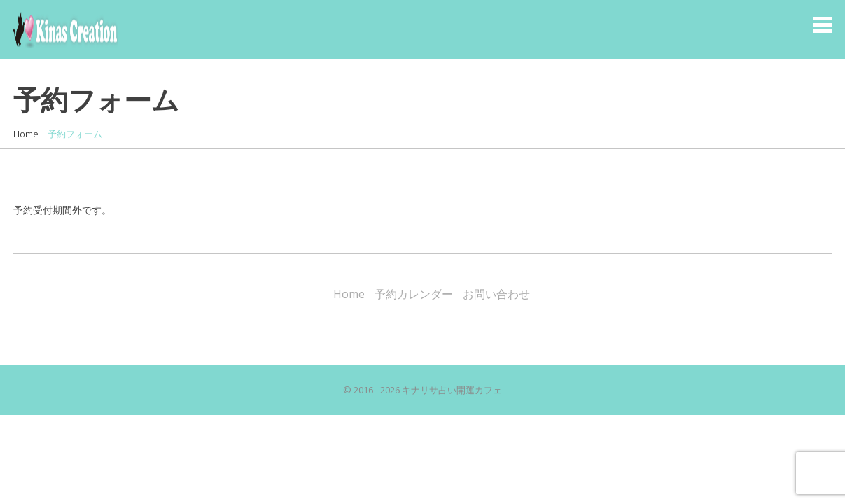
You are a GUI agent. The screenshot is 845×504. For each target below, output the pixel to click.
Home (26, 134)
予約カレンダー (414, 294)
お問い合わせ (496, 294)
